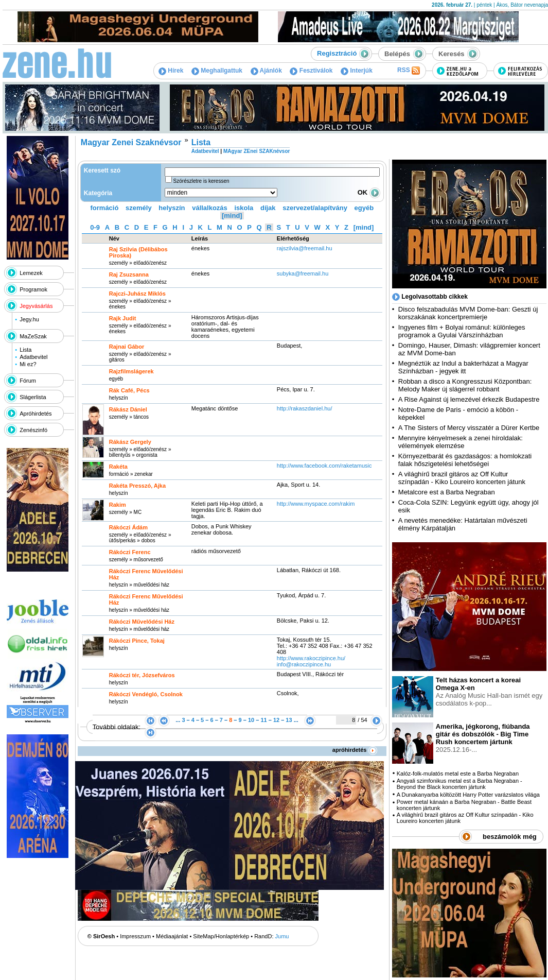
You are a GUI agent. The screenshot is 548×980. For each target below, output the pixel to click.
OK (369, 192)
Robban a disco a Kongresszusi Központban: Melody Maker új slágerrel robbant (465, 385)
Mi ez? (28, 364)
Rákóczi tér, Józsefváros (142, 675)
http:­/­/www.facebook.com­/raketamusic (324, 466)
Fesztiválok (311, 71)
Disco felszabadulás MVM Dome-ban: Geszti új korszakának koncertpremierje (468, 313)
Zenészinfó (33, 430)
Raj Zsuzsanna (129, 274)
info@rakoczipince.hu (304, 664)
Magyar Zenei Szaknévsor (131, 142)
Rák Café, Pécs (129, 390)
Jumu (282, 936)
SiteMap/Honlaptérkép (221, 936)
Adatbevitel (33, 357)
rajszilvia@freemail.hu (305, 248)
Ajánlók (266, 71)
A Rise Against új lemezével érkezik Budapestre (469, 399)
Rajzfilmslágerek (131, 371)
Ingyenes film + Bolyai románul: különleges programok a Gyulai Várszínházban (462, 331)
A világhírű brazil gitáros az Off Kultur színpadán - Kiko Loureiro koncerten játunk (462, 478)
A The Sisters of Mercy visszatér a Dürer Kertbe (469, 428)
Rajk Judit (123, 318)
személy (139, 208)
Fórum (28, 381)
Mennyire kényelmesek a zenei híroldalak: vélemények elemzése (461, 442)
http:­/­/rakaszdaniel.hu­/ (305, 408)
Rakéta (118, 467)
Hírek (171, 71)
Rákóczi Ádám (128, 527)
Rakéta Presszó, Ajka (137, 486)
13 (289, 720)
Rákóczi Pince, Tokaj (137, 641)
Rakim (118, 505)
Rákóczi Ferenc (130, 552)
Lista (25, 350)
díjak (268, 208)
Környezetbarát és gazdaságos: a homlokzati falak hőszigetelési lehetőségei (465, 460)
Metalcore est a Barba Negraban (447, 492)
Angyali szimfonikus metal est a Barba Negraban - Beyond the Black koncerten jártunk (459, 784)
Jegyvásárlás (36, 306)
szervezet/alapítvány (315, 208)
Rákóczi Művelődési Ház (142, 622)
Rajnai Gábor (127, 347)
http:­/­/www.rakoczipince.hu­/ (311, 658)
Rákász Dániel (128, 409)
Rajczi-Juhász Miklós (137, 294)
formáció (105, 208)
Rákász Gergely (130, 442)
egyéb (364, 208)
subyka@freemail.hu (303, 273)
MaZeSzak (33, 336)
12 (276, 720)
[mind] (232, 216)
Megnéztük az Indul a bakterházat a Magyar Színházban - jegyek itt (463, 367)
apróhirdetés (355, 750)
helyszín (172, 208)
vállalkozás (210, 208)
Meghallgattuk (217, 71)
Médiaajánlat (172, 936)
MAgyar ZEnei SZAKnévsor (257, 151)
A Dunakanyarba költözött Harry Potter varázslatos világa (468, 795)
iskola (244, 208)
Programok (33, 289)
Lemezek (31, 273)
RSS (409, 71)
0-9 (95, 227)
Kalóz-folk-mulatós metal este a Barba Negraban (458, 773)
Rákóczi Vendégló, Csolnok (146, 694)
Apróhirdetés (36, 414)
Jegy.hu (29, 319)
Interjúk (357, 71)
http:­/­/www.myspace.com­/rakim (316, 504)
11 (263, 720)
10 (251, 720)
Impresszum (135, 936)
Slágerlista (33, 397)
